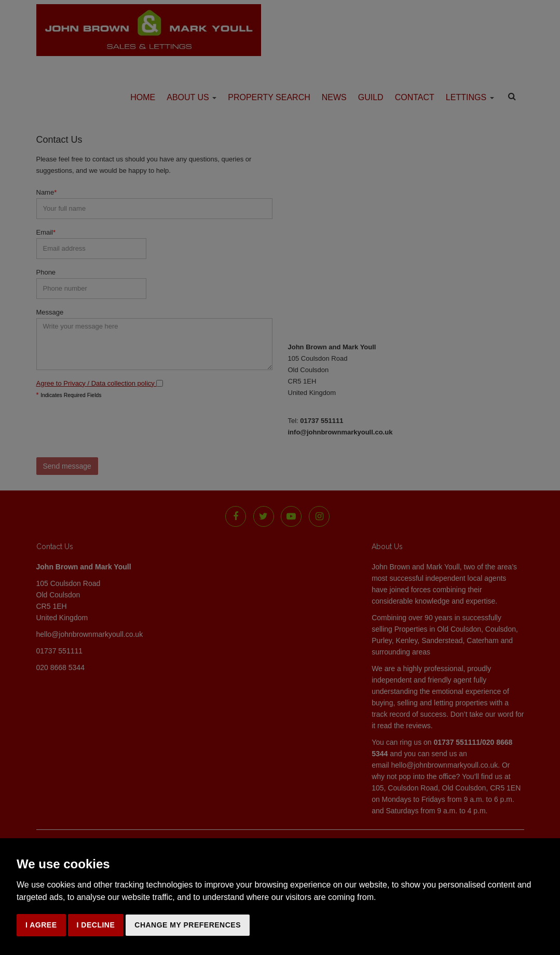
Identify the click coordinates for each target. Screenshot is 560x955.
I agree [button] (41, 925)
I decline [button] (96, 925)
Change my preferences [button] (188, 925)
